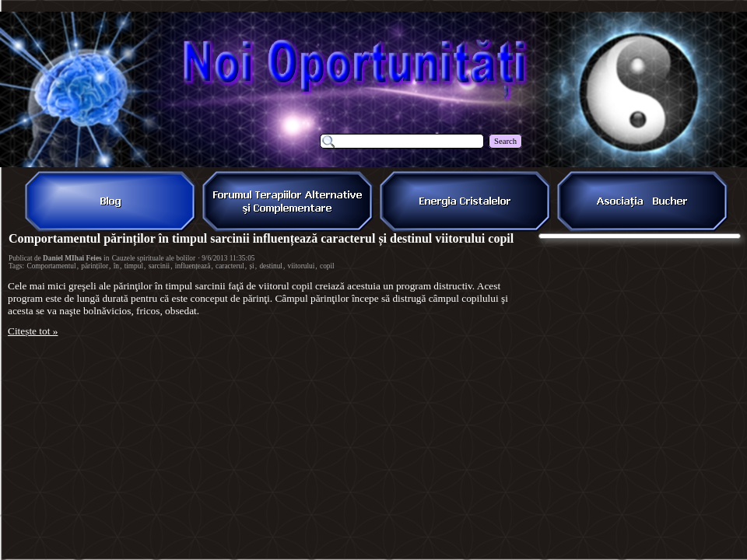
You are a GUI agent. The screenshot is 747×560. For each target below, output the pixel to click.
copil (327, 266)
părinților (95, 266)
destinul (271, 266)
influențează (193, 266)
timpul (134, 266)
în (116, 266)
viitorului (302, 266)
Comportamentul (51, 266)
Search (505, 141)
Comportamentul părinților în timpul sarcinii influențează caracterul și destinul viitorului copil (261, 238)
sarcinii (159, 266)
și (251, 266)
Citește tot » (33, 331)
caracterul (230, 266)
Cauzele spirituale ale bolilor (154, 258)
